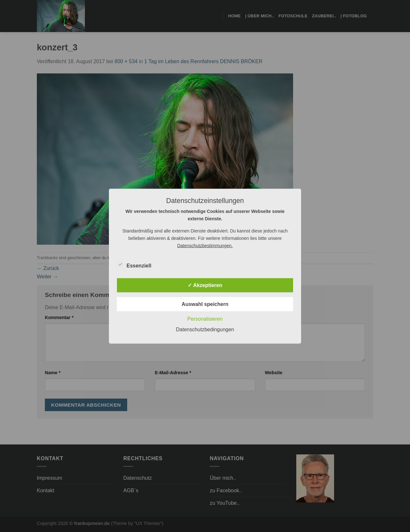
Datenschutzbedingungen (205, 329)
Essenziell (134, 265)
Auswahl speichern (205, 304)
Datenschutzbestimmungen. (205, 245)
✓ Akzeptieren (205, 285)
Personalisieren (205, 319)
